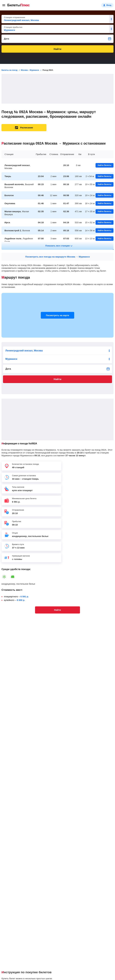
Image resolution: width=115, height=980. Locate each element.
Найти (57, 49)
